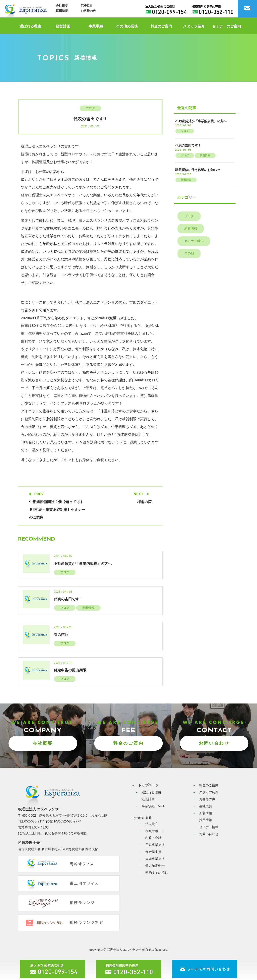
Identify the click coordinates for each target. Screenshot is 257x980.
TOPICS (86, 6)
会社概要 (62, 6)
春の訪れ (61, 635)
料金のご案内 (161, 26)
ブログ (90, 108)
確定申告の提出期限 (70, 670)
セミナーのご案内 (226, 26)
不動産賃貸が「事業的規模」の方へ (83, 564)
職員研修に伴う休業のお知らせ (198, 170)
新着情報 (88, 608)
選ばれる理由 (30, 26)
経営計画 (63, 26)
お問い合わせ (214, 743)
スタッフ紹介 (194, 26)
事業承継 (96, 26)
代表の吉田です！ (68, 599)
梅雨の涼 (144, 502)
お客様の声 (88, 11)
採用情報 (62, 11)
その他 (189, 253)
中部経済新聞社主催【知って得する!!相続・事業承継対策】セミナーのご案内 (57, 510)
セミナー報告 (194, 241)
